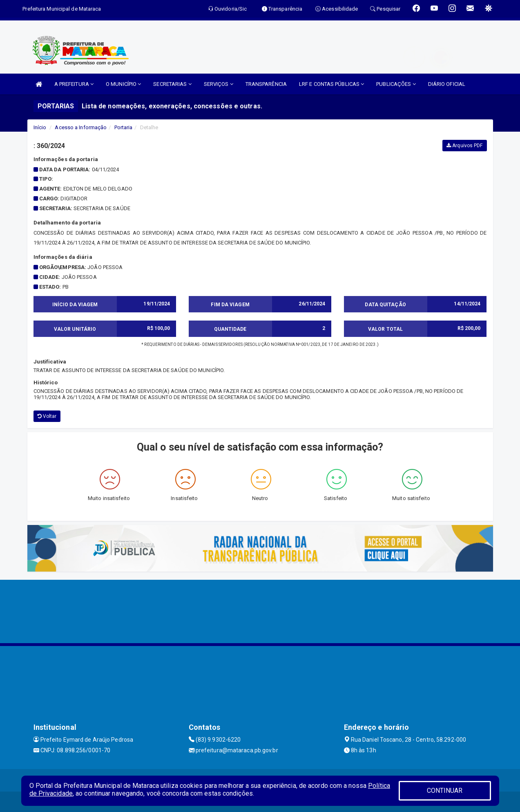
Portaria (124, 127)
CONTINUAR (445, 791)
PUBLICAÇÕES (396, 84)
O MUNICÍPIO (123, 84)
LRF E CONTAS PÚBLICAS (331, 84)
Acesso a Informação (81, 127)
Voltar (47, 416)
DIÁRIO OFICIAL (447, 84)
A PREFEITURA (74, 84)
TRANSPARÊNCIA (266, 84)
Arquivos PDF (464, 146)
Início (40, 127)
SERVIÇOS (219, 84)
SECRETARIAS (172, 84)
